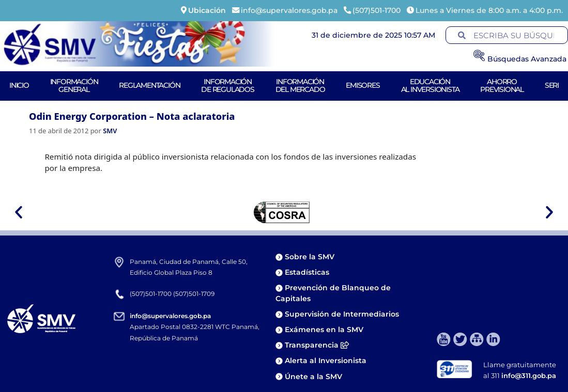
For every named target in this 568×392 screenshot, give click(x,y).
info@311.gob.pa (529, 375)
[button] (19, 212)
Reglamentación (149, 85)
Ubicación (207, 10)
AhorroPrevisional (502, 86)
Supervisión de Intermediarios (342, 314)
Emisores (363, 85)
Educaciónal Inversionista (430, 86)
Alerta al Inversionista (326, 360)
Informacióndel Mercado (300, 86)
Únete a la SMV (313, 377)
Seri (552, 85)
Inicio (19, 85)
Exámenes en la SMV (324, 330)
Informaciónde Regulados (228, 86)
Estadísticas (308, 272)
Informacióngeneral (74, 86)
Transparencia (317, 345)
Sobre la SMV (310, 257)
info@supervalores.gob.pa (170, 316)
